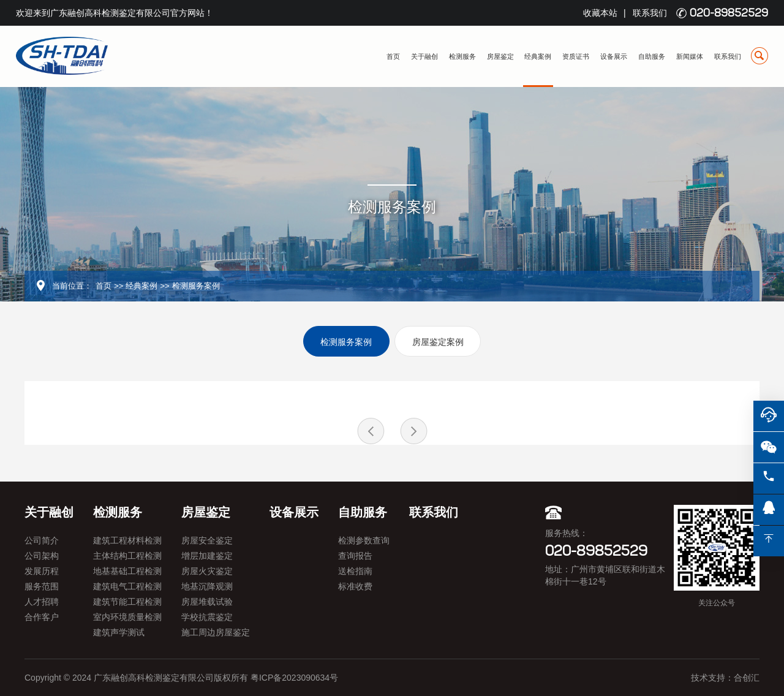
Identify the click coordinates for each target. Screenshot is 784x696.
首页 (393, 56)
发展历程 (42, 571)
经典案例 (538, 56)
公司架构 (42, 556)
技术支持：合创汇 (725, 678)
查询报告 (355, 556)
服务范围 (42, 586)
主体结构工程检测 (127, 556)
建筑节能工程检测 (127, 602)
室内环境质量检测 (127, 617)
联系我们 (650, 13)
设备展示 (614, 56)
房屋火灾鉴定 (207, 571)
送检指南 (355, 571)
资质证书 (576, 56)
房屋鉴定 (500, 56)
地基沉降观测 (207, 586)
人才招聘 (42, 602)
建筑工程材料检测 (127, 540)
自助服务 (652, 56)
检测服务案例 (196, 286)
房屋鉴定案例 (438, 342)
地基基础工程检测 (127, 571)
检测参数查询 (364, 540)
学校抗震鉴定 (207, 617)
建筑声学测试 (119, 632)
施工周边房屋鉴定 (216, 632)
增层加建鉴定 (207, 556)
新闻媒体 (690, 56)
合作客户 (42, 617)
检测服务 (462, 56)
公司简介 (42, 540)
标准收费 (355, 586)
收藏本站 (600, 13)
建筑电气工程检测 (127, 586)
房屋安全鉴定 (207, 540)
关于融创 (424, 56)
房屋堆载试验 (207, 602)
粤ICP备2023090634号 (294, 678)
